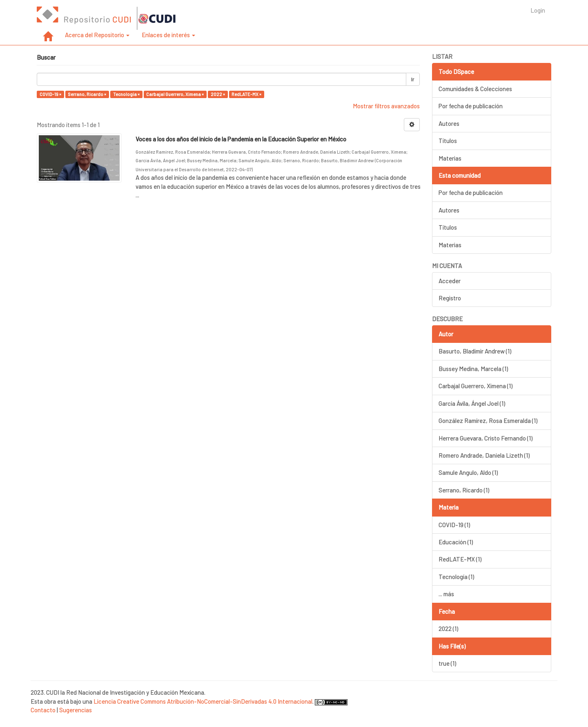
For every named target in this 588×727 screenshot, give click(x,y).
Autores (449, 123)
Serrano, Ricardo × (87, 94)
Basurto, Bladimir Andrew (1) (475, 351)
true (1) (447, 663)
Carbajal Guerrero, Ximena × (175, 94)
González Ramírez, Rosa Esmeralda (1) (488, 421)
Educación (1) (456, 542)
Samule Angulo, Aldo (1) (468, 472)
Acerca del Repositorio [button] (97, 35)
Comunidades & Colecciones (475, 89)
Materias (450, 158)
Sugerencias (76, 710)
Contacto (43, 710)
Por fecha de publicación (471, 106)
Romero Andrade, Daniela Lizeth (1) (484, 455)
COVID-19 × (50, 94)
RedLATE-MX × (246, 94)
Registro (450, 298)
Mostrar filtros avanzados (386, 106)
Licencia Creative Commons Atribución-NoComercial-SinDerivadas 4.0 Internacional (203, 701)
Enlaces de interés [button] (168, 35)
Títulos (448, 141)
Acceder (450, 281)
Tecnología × (126, 94)
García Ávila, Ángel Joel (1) (472, 403)
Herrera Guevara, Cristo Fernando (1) (486, 438)
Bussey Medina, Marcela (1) (473, 369)
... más (446, 594)
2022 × (218, 94)
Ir (413, 79)
